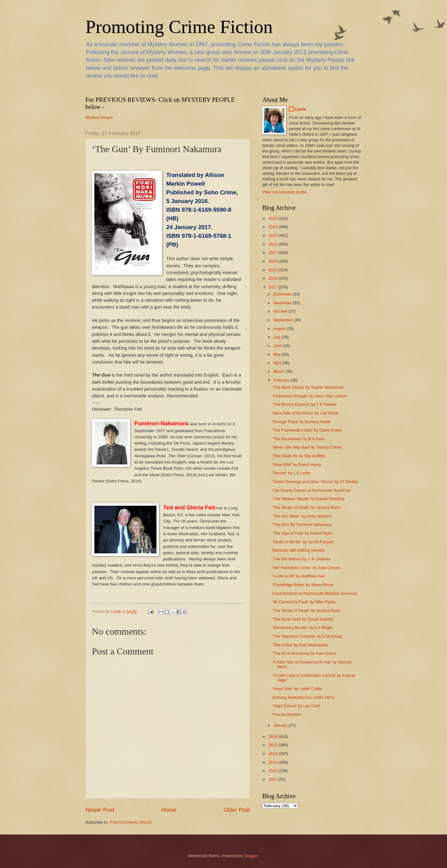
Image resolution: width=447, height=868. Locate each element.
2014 (273, 754)
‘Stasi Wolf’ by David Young (296, 465)
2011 (273, 779)
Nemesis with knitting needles (299, 550)
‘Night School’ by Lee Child (296, 706)
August (280, 329)
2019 (273, 270)
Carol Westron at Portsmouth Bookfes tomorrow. (315, 593)
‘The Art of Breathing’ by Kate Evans (304, 653)
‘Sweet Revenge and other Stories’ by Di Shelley (315, 482)
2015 (273, 745)
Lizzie (301, 109)
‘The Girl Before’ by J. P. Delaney (301, 559)
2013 (273, 762)
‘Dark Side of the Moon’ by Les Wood (305, 413)
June (278, 346)
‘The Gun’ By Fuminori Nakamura (302, 524)
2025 (273, 218)
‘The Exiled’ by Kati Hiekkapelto (300, 645)
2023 (273, 235)
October (281, 311)
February (282, 380)
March (279, 371)
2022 (273, 244)
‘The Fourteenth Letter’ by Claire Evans (307, 430)
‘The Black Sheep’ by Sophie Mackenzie (308, 387)
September (284, 320)
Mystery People (99, 118)
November (283, 303)
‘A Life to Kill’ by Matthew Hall (298, 576)
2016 (273, 737)
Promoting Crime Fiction (179, 27)
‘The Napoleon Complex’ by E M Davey (307, 636)
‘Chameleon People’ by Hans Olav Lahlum (310, 396)
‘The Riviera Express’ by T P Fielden (304, 404)
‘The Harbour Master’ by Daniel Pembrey (308, 499)
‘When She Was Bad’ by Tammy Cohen (307, 447)
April (278, 363)
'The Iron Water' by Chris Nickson (302, 516)
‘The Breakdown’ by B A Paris (298, 439)
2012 (273, 771)
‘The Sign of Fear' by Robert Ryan (302, 533)
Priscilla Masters (287, 714)
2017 (273, 287)
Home (169, 810)
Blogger (251, 856)
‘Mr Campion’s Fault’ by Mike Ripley (304, 602)
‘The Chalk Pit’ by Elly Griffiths (299, 456)
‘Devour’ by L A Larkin (291, 473)
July (277, 337)
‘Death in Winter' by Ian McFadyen (303, 542)
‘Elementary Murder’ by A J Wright (302, 628)
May (278, 354)
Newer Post (100, 810)
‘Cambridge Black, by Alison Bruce (303, 585)
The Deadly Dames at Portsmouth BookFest (311, 490)
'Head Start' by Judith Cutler (297, 689)
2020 (273, 261)
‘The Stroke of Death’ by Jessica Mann (306, 507)
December (283, 294)
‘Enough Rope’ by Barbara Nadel (301, 422)
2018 (273, 278)
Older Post (237, 810)
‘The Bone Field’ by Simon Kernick (303, 619)
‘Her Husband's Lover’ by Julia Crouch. (307, 568)
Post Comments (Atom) (131, 822)
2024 (273, 227)
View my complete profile (284, 192)
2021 (273, 253)
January (281, 725)
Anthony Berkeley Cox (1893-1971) (303, 697)
